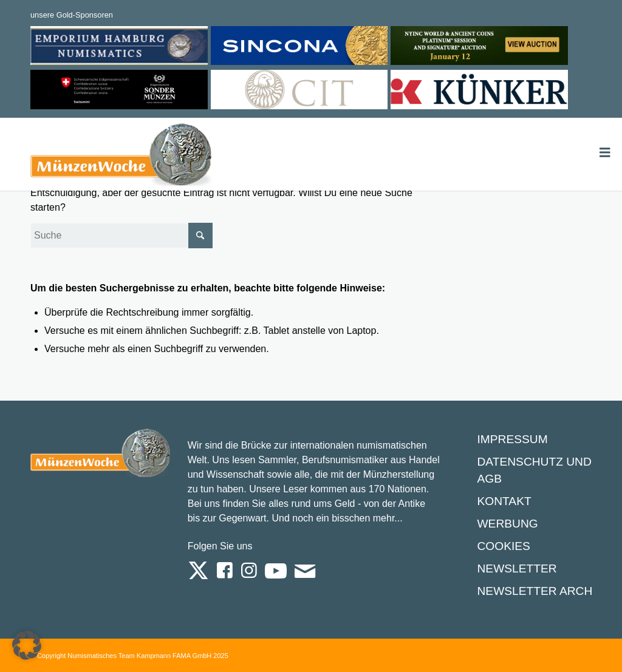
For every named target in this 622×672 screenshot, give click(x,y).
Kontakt (504, 501)
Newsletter (517, 568)
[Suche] (121, 236)
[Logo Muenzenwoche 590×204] (121, 157)
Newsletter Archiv (540, 591)
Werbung (507, 524)
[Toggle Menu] (605, 153)
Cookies (503, 546)
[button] (27, 645)
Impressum (512, 439)
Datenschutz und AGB (534, 470)
